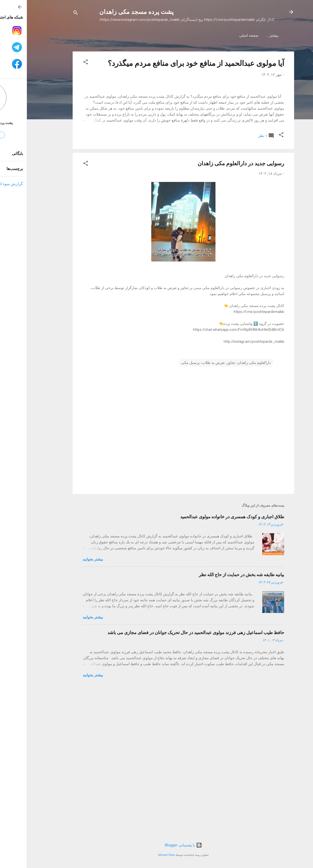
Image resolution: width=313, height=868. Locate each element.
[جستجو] (49, 14)
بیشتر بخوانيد (66, 707)
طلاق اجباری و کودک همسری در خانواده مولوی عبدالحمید (205, 665)
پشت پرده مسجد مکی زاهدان (110, 12)
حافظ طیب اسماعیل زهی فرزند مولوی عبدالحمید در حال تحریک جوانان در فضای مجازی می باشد (169, 781)
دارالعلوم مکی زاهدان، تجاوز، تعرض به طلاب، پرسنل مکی (199, 511)
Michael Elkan (140, 855)
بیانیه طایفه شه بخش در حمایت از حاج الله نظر (215, 723)
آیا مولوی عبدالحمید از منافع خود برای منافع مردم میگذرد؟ (169, 63)
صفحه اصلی (242, 36)
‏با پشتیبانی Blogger (157, 845)
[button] (59, 63)
